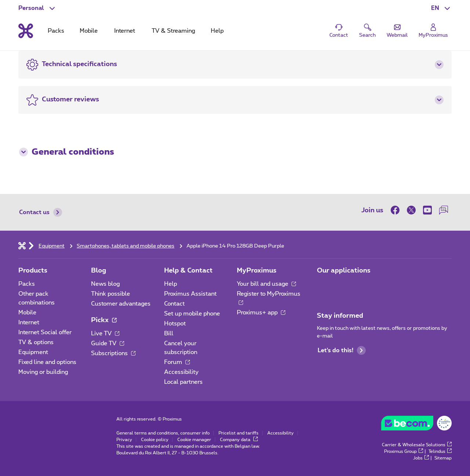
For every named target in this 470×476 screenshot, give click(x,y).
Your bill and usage (266, 284)
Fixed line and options (47, 362)
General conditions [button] (67, 152)
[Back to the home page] (26, 31)
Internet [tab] (125, 31)
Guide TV (108, 343)
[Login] (433, 31)
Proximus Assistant (190, 294)
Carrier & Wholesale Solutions (417, 445)
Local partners (183, 382)
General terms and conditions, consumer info (163, 433)
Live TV (105, 333)
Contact (174, 304)
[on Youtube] (427, 210)
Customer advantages (121, 304)
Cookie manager (194, 440)
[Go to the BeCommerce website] (416, 425)
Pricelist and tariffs (238, 433)
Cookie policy (155, 440)
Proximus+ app (261, 313)
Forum (177, 362)
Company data (239, 440)
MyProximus (257, 271)
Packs (27, 284)
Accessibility (181, 372)
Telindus (440, 451)
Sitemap (443, 458)
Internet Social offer (45, 332)
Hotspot (175, 324)
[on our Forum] (444, 210)
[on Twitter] (411, 210)
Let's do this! (342, 350)
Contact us (41, 212)
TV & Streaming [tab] (173, 31)
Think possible (111, 294)
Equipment (33, 352)
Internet (29, 322)
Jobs (421, 458)
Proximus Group (404, 451)
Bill (169, 333)
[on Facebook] (397, 210)
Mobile (27, 313)
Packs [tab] (56, 31)
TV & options (36, 342)
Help (171, 284)
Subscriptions (113, 353)
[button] (441, 8)
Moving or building (43, 372)
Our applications (344, 271)
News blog (105, 284)
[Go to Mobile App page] (323, 286)
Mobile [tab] (89, 31)
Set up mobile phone (192, 314)
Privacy (124, 440)
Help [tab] (217, 31)
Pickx (104, 320)
